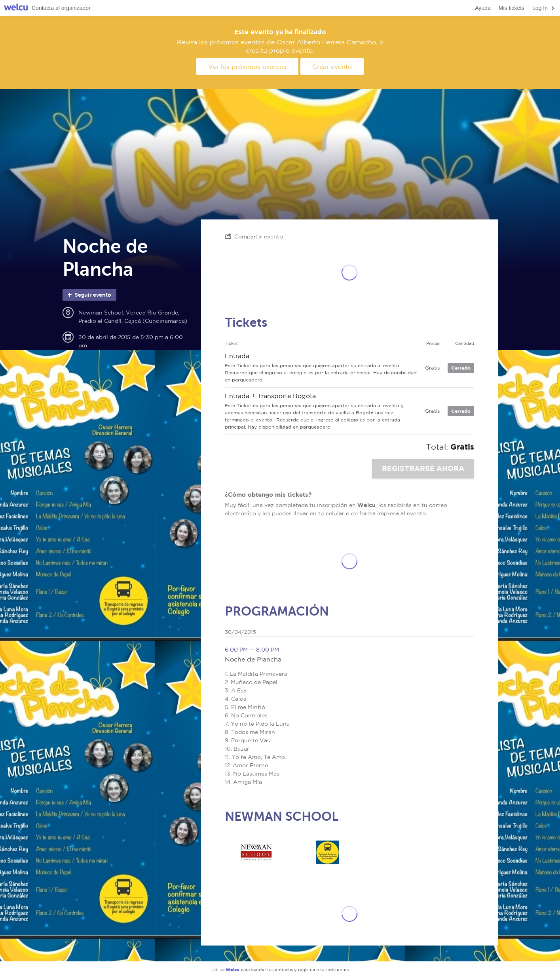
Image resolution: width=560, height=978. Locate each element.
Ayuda (483, 8)
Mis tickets (512, 8)
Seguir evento (89, 295)
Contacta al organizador (61, 8)
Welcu (16, 8)
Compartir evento (254, 236)
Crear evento (332, 67)
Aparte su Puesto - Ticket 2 (328, 852)
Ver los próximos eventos (247, 67)
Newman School (256, 852)
